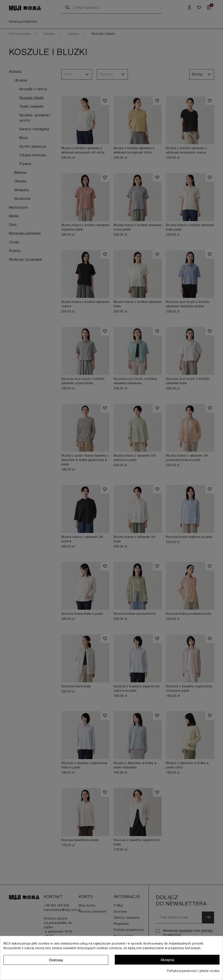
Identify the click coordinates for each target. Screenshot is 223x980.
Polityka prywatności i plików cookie (193, 971)
